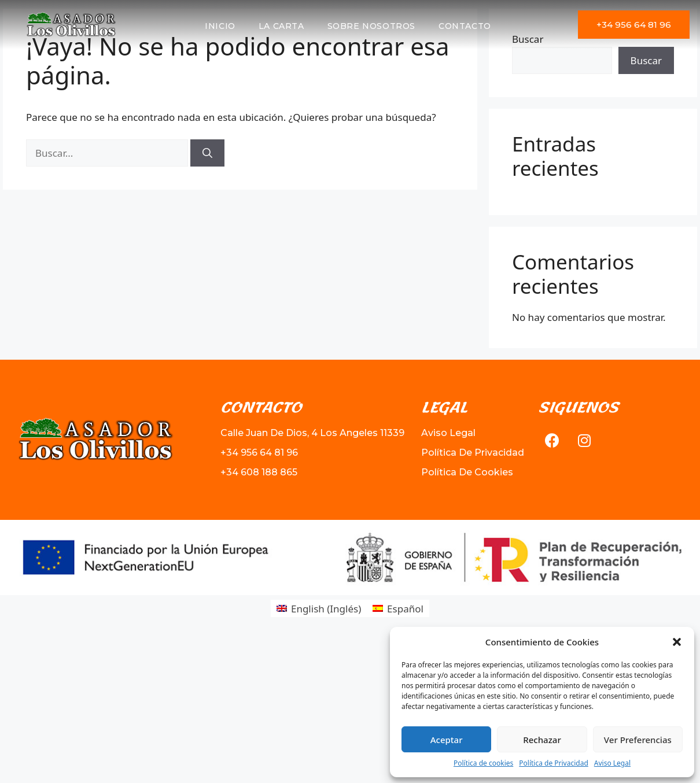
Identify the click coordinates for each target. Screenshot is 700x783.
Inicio (220, 26)
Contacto (465, 26)
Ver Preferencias (638, 740)
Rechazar (542, 740)
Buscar (646, 60)
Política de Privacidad (554, 763)
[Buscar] (207, 153)
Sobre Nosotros (371, 26)
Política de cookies (483, 763)
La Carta (281, 26)
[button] (677, 642)
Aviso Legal (612, 763)
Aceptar (447, 740)
